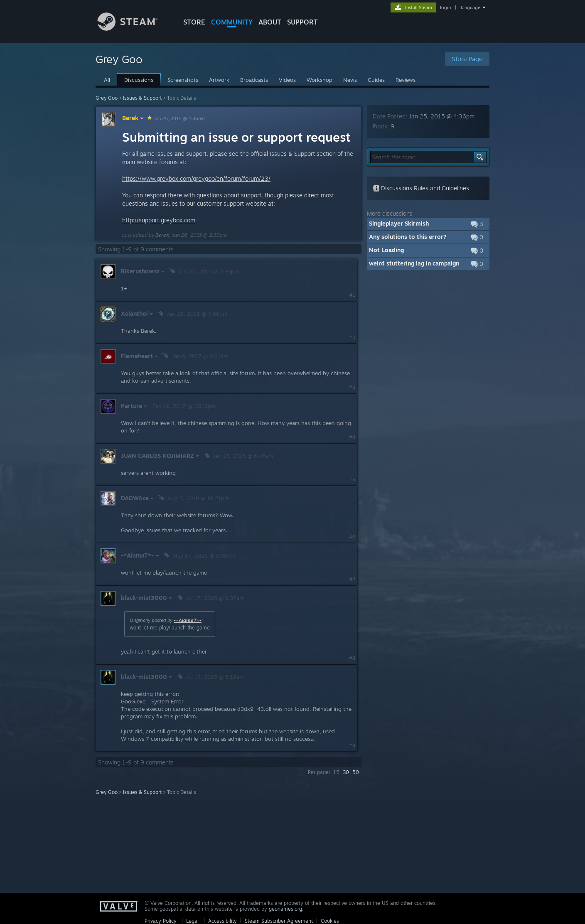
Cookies (330, 921)
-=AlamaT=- (188, 620)
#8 (352, 658)
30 (346, 772)
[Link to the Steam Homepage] (134, 28)
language (471, 7)
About (270, 22)
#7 (352, 579)
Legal (192, 921)
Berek (134, 118)
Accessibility (222, 921)
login (445, 7)
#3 (352, 387)
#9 (352, 745)
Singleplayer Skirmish (399, 223)
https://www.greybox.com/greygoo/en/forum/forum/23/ (196, 178)
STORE (194, 22)
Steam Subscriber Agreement (279, 921)
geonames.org (285, 909)
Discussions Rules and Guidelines (421, 188)
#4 (352, 437)
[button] (428, 224)
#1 (352, 295)
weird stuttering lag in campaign (414, 263)
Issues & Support (142, 98)
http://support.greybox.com (159, 220)
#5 (352, 479)
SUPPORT (302, 22)
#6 (352, 537)
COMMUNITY (232, 22)
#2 (352, 337)
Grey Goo (107, 98)
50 (356, 772)
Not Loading (386, 250)
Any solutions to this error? (408, 237)
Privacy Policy (161, 921)
